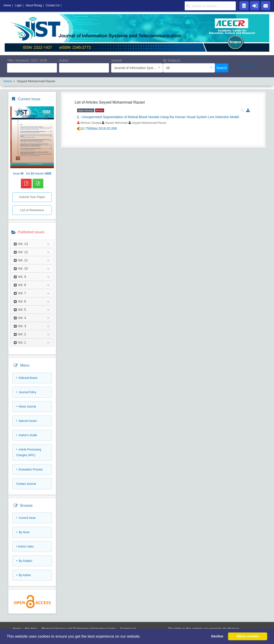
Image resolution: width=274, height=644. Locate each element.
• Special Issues (26, 421)
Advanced (248, 66)
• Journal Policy (26, 392)
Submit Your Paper (32, 197)
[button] (142, 637)
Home (7, 5)
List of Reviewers (32, 210)
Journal (116, 60)
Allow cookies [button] (248, 636)
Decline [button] (217, 636)
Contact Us (53, 5)
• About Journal (26, 407)
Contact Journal (26, 484)
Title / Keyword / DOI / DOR (27, 60)
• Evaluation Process (30, 469)
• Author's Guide (27, 435)
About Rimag (34, 5)
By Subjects (172, 60)
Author (64, 60)
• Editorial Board (27, 378)
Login (18, 5)
